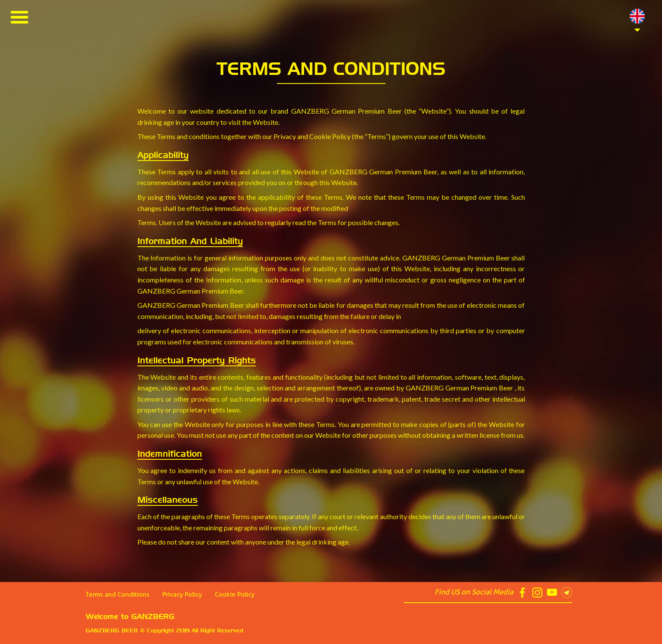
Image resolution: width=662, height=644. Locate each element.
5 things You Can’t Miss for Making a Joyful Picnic (87, 96)
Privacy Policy (182, 594)
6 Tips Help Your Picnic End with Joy (70, 83)
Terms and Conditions (118, 594)
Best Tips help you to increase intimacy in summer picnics (100, 57)
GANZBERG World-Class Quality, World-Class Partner (97, 109)
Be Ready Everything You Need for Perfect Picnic (90, 70)
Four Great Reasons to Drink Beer (68, 31)
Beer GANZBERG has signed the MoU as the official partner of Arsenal (120, 122)
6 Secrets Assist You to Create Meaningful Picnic (88, 44)
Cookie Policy (235, 594)
